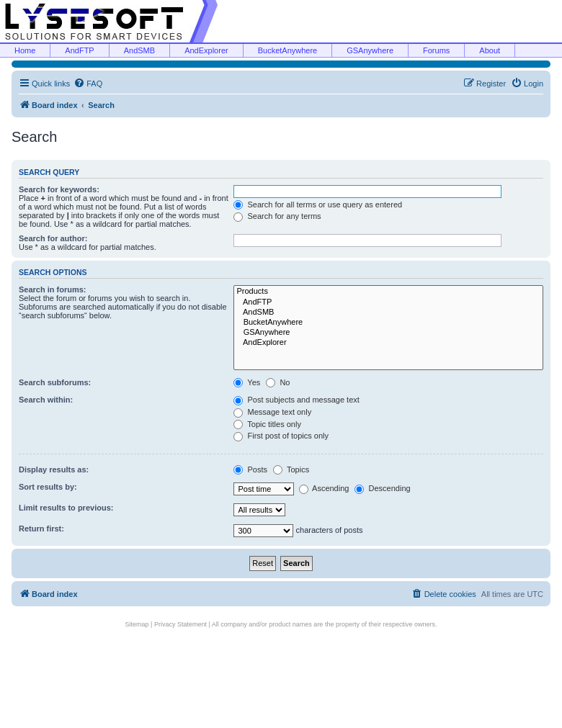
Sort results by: (48, 487)
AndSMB (139, 50)
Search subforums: (55, 382)
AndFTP (79, 50)
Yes (247, 382)
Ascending (324, 488)
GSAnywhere (370, 50)
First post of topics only (281, 436)
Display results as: (54, 469)
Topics (291, 469)
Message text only (272, 412)
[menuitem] (88, 84)
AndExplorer (206, 50)
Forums (436, 50)
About (490, 50)
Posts (250, 469)
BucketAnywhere (288, 50)
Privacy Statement (180, 624)
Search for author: (53, 238)
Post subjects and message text (296, 400)
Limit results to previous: (66, 508)
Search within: (46, 400)
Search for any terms (277, 216)
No (278, 382)
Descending (382, 488)
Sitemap (137, 624)
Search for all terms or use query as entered (318, 205)
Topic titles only (267, 424)
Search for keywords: (59, 189)
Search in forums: (53, 289)
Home (25, 50)
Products (388, 292)
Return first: (41, 529)
